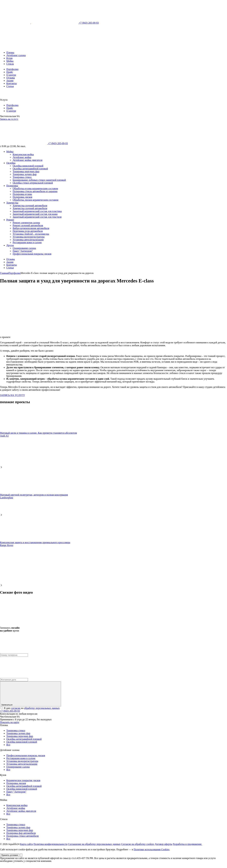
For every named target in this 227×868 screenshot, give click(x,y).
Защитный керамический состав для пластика (37, 211)
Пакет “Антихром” (23, 251)
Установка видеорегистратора (29, 237)
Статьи (10, 86)
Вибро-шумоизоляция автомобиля (31, 228)
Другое (10, 245)
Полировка (12, 186)
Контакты (12, 83)
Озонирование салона (24, 248)
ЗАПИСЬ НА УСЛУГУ (12, 395)
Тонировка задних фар (25, 174)
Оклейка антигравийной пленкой (30, 169)
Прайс (10, 72)
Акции (10, 81)
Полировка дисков (22, 197)
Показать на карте (10, 722)
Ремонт (10, 220)
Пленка (10, 52)
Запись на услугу (9, 119)
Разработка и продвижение (188, 844)
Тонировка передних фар (26, 171)
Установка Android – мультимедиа (31, 234)
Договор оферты (163, 844)
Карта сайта (26, 844)
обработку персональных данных (42, 708)
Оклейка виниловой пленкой (28, 166)
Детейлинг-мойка (16, 808)
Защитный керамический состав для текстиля (37, 217)
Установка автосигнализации (28, 240)
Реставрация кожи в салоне (27, 242)
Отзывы (11, 78)
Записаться (31, 694)
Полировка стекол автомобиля (22, 836)
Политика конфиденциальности (50, 844)
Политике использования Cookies (152, 849)
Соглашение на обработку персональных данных (94, 844)
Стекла (10, 64)
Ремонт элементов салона (26, 223)
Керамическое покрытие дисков (23, 780)
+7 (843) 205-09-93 (65, 23)
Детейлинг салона (16, 55)
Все (8, 745)
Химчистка (12, 203)
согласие (16, 708)
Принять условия (10, 855)
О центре (11, 75)
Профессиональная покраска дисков (32, 254)
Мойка (10, 61)
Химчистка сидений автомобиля (30, 206)
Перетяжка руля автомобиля (28, 231)
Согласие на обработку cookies (138, 844)
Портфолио (12, 69)
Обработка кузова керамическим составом (35, 188)
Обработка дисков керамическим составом (35, 200)
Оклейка (11, 163)
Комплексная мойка (23, 154)
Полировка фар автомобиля (21, 833)
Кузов (9, 58)
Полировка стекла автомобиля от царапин (35, 191)
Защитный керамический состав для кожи (35, 214)
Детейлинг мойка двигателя (28, 160)
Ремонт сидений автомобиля (28, 225)
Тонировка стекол (22, 177)
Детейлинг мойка (22, 157)
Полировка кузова (22, 194)
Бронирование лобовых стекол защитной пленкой (39, 180)
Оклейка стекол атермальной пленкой (33, 183)
